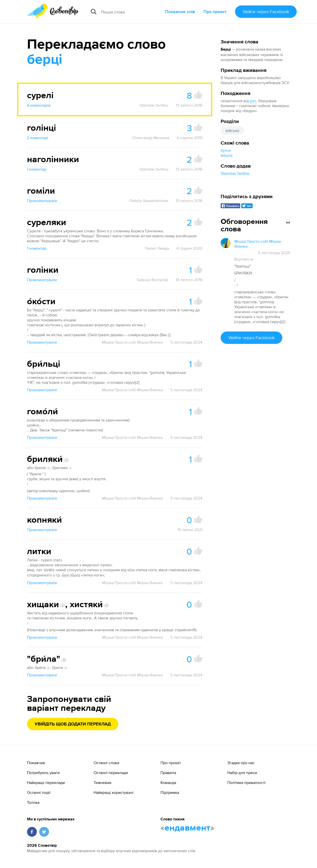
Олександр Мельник (151, 138)
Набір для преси (242, 773)
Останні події (39, 792)
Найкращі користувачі (114, 792)
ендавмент (187, 828)
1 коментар (37, 169)
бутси (226, 150)
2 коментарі (38, 138)
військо (232, 130)
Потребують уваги (43, 773)
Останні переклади (111, 773)
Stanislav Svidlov (235, 173)
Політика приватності (246, 782)
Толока (33, 802)
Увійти (266, 12)
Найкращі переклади (46, 782)
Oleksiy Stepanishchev (149, 201)
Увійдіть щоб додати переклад (73, 724)
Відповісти (244, 259)
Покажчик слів (180, 12)
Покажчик (36, 763)
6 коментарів (39, 105)
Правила (168, 773)
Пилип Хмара (157, 248)
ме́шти (227, 155)
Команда (168, 782)
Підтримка (170, 792)
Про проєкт (215, 12)
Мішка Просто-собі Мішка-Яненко (132, 342)
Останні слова (106, 763)
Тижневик (103, 782)
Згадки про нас (241, 763)
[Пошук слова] (131, 12)
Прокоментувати (42, 201)
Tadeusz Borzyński (152, 280)
